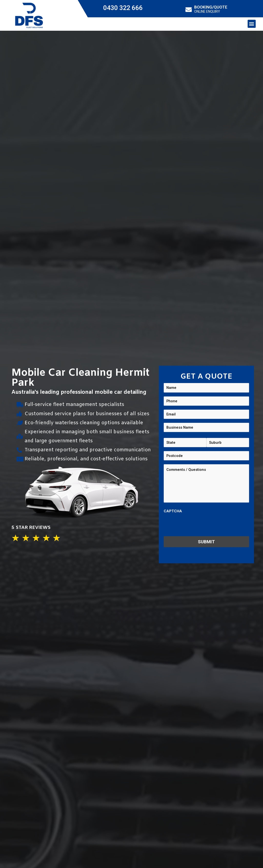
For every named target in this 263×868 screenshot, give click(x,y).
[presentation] (201, 527)
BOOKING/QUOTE (211, 7)
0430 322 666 (123, 8)
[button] (252, 24)
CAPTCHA (173, 513)
